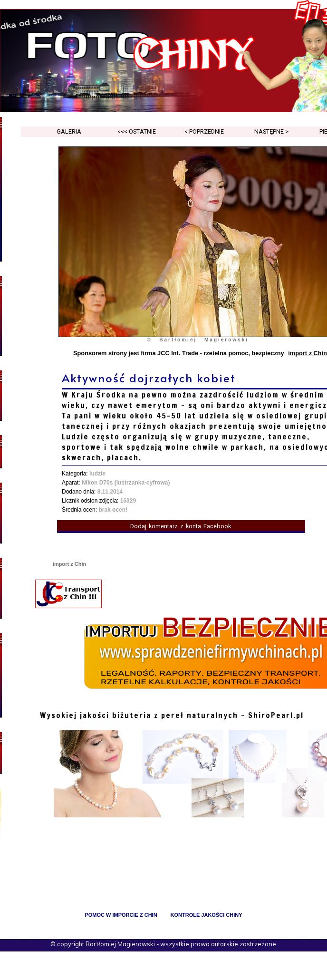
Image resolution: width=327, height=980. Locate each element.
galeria (69, 131)
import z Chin (69, 564)
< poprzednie (204, 131)
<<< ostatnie (137, 131)
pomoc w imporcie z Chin (121, 915)
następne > (271, 131)
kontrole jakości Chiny (207, 915)
